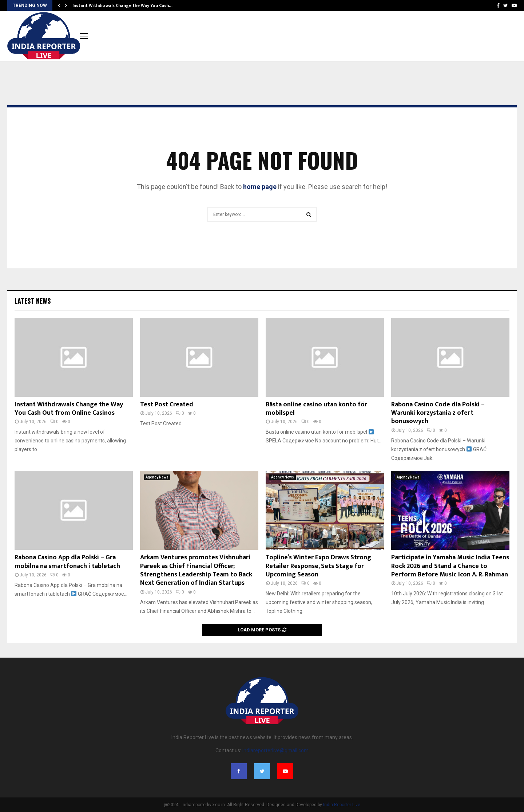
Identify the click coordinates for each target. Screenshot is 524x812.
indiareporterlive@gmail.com (275, 750)
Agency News (157, 477)
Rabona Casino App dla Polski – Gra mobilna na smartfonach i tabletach (67, 562)
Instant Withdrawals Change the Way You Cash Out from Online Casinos (69, 409)
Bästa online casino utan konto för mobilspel (316, 409)
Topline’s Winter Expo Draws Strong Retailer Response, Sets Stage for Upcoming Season (318, 566)
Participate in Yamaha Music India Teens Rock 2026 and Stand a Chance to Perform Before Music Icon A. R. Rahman (450, 566)
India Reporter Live (342, 805)
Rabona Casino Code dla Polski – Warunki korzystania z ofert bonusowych (438, 413)
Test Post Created (167, 405)
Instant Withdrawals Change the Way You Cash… (122, 5)
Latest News (33, 301)
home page (260, 187)
